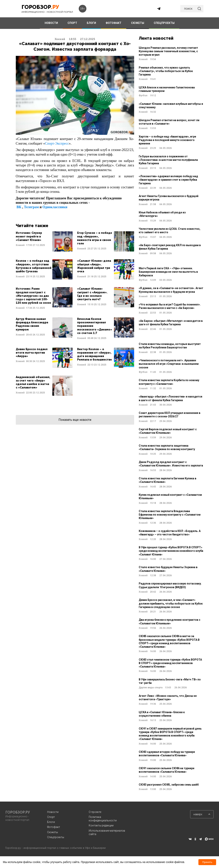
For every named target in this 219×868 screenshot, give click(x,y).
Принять (207, 862)
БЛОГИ (91, 23)
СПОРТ (72, 23)
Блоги (51, 822)
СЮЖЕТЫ (138, 23)
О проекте (95, 812)
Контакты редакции (101, 825)
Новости (53, 812)
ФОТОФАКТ (114, 23)
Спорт (51, 817)
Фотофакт (54, 827)
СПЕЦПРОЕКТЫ (164, 23)
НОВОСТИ (51, 23)
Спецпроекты (56, 837)
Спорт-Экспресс (57, 143)
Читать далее (44, 241)
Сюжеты (53, 832)
